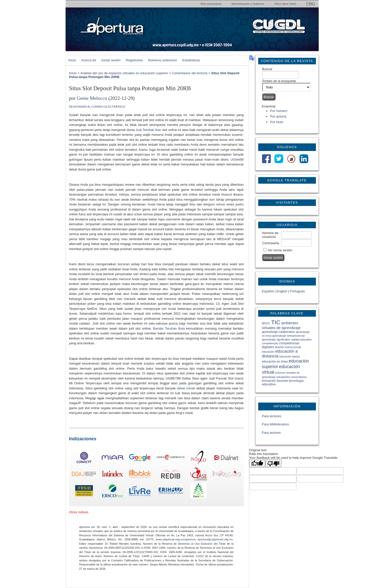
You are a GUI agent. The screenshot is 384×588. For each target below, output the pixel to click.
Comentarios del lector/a (190, 73)
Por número (279, 111)
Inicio (72, 60)
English (282, 291)
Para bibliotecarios (276, 424)
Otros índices (79, 512)
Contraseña (271, 243)
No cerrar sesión (280, 250)
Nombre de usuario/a (270, 235)
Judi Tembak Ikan (148, 130)
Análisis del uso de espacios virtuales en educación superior (124, 73)
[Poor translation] (273, 463)
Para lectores (272, 416)
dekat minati (186, 388)
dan (212, 200)
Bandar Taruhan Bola (169, 328)
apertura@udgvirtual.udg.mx (215, 539)
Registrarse (134, 60)
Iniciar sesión (111, 60)
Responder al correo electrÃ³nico (97, 107)
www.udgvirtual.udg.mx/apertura (176, 539)
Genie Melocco (92, 98)
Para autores (271, 433)
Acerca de (89, 60)
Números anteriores (163, 60)
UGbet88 (237, 159)
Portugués (297, 291)
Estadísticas (191, 60)
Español (268, 291)
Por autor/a (278, 116)
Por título (277, 122)
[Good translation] (257, 463)
